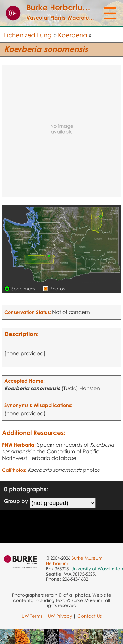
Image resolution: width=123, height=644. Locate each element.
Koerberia (73, 35)
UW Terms (32, 616)
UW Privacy (60, 616)
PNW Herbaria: (19, 445)
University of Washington (97, 569)
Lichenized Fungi (28, 35)
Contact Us (90, 616)
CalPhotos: (14, 470)
